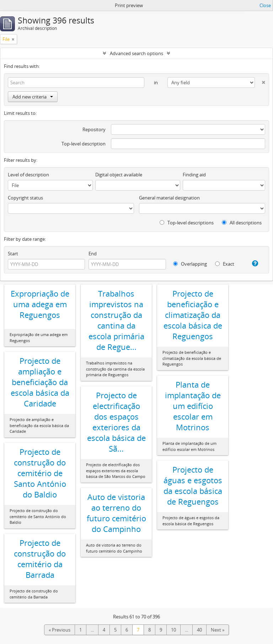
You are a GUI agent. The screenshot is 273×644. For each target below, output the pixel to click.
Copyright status (25, 198)
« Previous (60, 630)
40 (199, 630)
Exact (225, 264)
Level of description (28, 175)
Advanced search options (136, 53)
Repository (94, 129)
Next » (218, 630)
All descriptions (242, 223)
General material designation (169, 198)
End (93, 254)
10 (173, 630)
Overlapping (190, 264)
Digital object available (119, 175)
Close (265, 5)
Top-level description (84, 144)
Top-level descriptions (187, 223)
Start (13, 254)
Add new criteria (33, 97)
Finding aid (194, 175)
